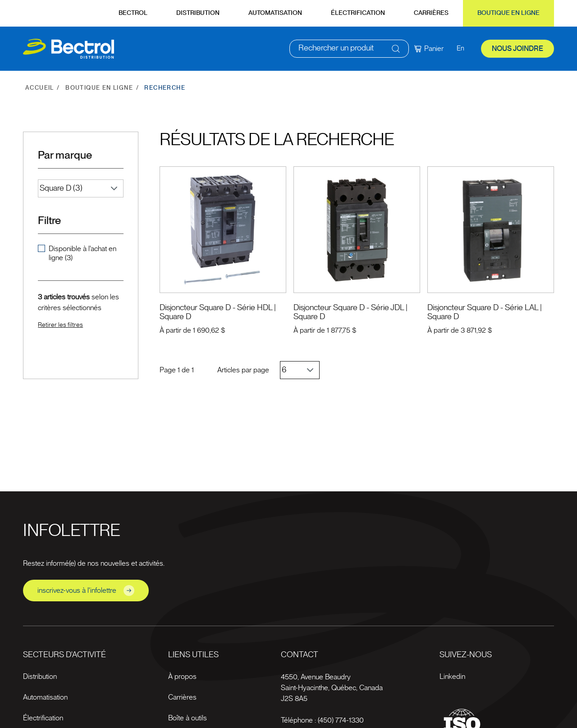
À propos (182, 677)
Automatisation (275, 13)
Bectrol (133, 13)
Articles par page (243, 370)
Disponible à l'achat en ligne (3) (82, 253)
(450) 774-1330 (341, 720)
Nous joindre (517, 50)
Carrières (431, 13)
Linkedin (452, 677)
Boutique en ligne (508, 13)
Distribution (198, 13)
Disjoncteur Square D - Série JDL (349, 308)
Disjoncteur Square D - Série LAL (483, 308)
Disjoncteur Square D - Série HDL (216, 308)
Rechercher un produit (336, 50)
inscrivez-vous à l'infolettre (86, 591)
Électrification (358, 13)
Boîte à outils (188, 718)
